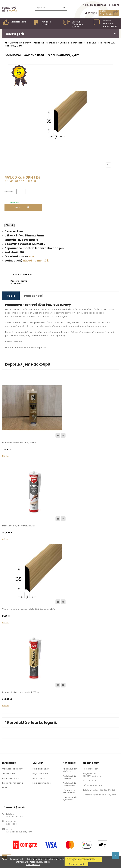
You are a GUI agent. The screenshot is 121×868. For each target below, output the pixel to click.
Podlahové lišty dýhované (70, 799)
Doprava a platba (11, 778)
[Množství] (21, 192)
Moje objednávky (41, 769)
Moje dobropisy (40, 773)
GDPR (5, 788)
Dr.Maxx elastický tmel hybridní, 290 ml (21, 692)
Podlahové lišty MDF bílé (70, 770)
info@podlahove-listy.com (101, 5)
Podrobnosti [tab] (34, 296)
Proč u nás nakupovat (13, 783)
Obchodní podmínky (12, 769)
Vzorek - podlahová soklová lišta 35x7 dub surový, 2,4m (29, 609)
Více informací (33, 865)
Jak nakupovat (9, 773)
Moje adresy (39, 778)
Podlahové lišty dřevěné (70, 777)
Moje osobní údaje (42, 783)
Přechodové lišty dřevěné (69, 791)
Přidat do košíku (23, 207)
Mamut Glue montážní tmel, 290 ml (19, 443)
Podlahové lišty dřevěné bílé (70, 784)
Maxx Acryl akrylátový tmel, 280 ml (19, 526)
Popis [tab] (11, 296)
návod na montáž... (37, 261)
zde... (33, 256)
